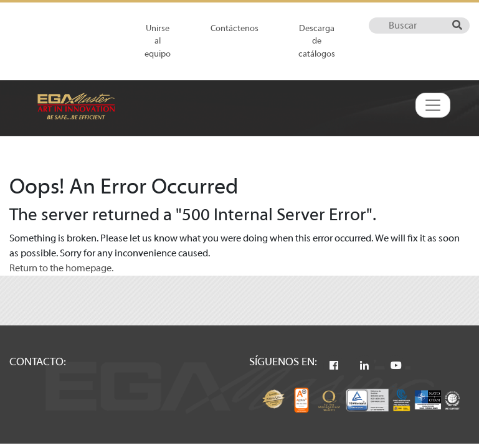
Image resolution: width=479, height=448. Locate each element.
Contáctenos (235, 28)
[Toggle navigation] (433, 105)
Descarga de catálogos (317, 41)
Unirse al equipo (158, 41)
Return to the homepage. (61, 268)
